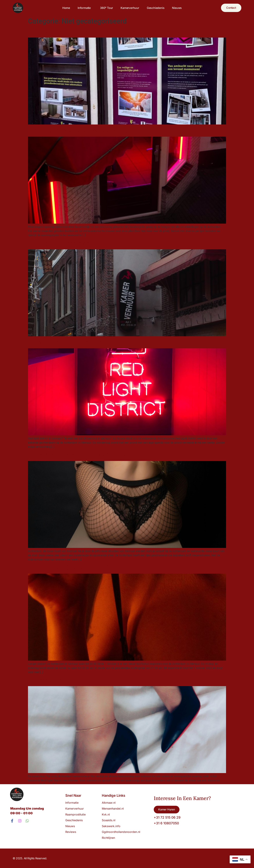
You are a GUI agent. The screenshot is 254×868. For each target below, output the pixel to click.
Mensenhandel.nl (113, 809)
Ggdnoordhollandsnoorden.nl (121, 832)
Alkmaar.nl (109, 803)
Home (66, 8)
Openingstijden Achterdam (61, 243)
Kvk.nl (106, 814)
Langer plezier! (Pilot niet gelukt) (68, 567)
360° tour (106, 8)
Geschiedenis (155, 8)
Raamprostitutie (75, 814)
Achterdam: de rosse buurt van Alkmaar (77, 455)
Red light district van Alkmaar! (65, 342)
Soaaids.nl (109, 820)
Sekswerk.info (112, 826)
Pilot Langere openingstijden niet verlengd (80, 130)
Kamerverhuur (129, 8)
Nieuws (177, 8)
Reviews (71, 832)
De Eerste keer (46, 680)
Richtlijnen (108, 838)
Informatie (85, 8)
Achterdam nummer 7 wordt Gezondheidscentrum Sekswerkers (107, 31)
